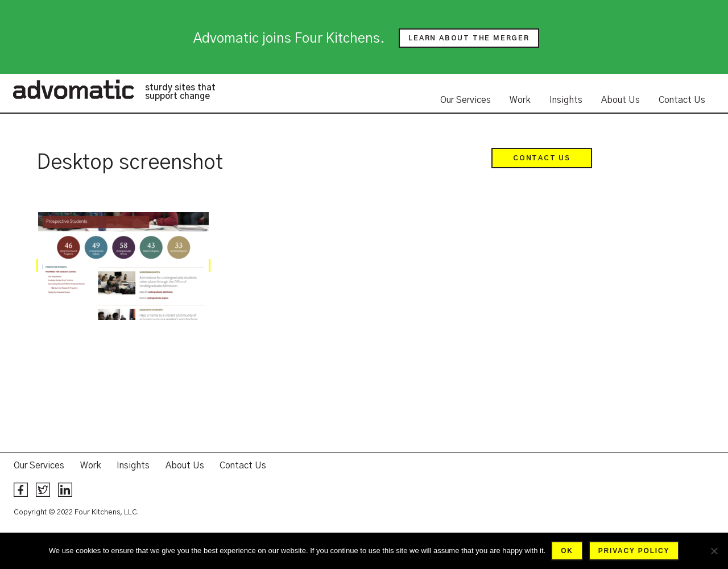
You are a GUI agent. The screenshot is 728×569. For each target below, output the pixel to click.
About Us (621, 100)
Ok (567, 551)
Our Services (466, 100)
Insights (566, 100)
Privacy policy (634, 551)
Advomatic (73, 89)
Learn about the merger (469, 38)
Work (520, 100)
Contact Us (682, 100)
